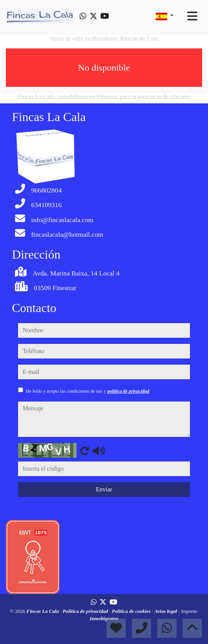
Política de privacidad (86, 611)
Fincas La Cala (43, 611)
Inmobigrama (104, 618)
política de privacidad (128, 391)
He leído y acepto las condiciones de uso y (87, 391)
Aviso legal (166, 611)
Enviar (104, 489)
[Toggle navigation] (192, 16)
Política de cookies (132, 611)
